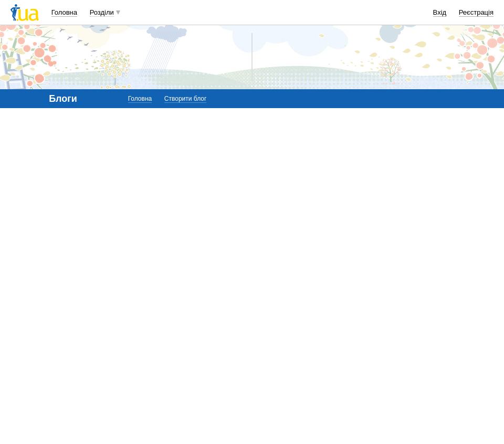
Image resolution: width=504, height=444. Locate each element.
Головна (64, 12)
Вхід (440, 12)
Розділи (102, 12)
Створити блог (186, 99)
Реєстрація (476, 12)
